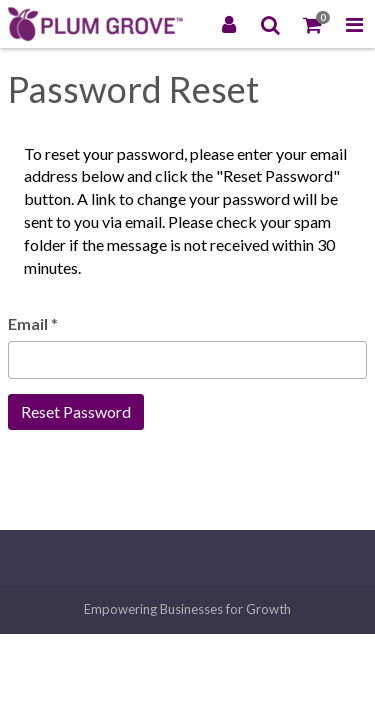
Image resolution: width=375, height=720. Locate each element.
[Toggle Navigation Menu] (354, 24)
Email (28, 323)
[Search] (271, 24)
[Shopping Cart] (313, 24)
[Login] (229, 24)
